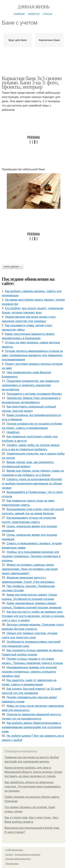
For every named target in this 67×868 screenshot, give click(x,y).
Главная (19, 14)
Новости (34, 14)
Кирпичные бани (49, 40)
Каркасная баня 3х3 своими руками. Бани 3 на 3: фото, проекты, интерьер (32, 82)
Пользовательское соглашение (28, 855)
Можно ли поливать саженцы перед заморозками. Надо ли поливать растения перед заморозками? (30, 569)
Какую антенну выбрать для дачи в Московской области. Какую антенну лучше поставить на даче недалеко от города (33, 772)
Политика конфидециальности (18, 859)
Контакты (9, 855)
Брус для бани (18, 40)
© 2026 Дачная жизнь (14, 850)
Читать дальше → (13, 266)
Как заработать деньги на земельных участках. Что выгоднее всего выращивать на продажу (33, 787)
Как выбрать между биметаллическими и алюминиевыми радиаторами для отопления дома (32, 727)
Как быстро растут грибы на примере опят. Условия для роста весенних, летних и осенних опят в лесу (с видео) (33, 616)
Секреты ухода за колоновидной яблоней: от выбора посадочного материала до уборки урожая (32, 484)
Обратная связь (12, 864)
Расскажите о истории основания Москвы (34, 394)
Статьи (47, 14)
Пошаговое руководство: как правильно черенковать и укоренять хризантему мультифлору (30, 385)
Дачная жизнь (33, 7)
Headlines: (13, 432)
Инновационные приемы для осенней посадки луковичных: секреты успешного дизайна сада (29, 672)
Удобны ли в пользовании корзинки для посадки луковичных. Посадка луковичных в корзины (31, 556)
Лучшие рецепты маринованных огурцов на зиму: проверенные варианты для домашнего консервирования (32, 355)
